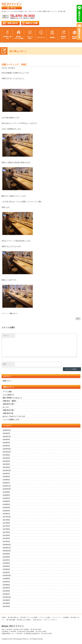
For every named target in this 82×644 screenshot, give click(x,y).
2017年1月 (6, 541)
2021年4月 (6, 464)
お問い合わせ (37, 620)
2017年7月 (6, 526)
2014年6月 (6, 600)
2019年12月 (7, 470)
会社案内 (66, 617)
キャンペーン (57, 617)
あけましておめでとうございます (14, 416)
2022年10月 (7, 449)
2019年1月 (6, 483)
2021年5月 (6, 461)
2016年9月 (6, 554)
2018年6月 (6, 501)
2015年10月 (7, 575)
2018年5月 (6, 504)
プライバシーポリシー (51, 620)
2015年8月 (6, 579)
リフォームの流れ (45, 617)
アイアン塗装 (7, 392)
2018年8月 (6, 495)
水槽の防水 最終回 (9, 401)
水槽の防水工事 (8, 413)
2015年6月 (6, 585)
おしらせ (6, 407)
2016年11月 (7, 548)
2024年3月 (6, 439)
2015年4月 (6, 591)
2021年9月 (6, 455)
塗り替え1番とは (13, 617)
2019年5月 (6, 477)
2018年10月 (7, 489)
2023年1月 (6, 446)
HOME (4, 617)
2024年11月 (7, 436)
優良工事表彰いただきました (12, 398)
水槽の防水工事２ (9, 410)
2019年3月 (6, 480)
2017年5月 (6, 532)
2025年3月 (6, 433)
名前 (4, 364)
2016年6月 (6, 563)
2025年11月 (7, 430)
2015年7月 (6, 582)
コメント (6, 335)
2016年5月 (6, 566)
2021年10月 (7, 452)
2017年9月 (6, 520)
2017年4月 (6, 535)
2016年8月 (6, 557)
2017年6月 (6, 529)
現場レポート (14, 313)
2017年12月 (7, 517)
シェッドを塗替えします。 (12, 419)
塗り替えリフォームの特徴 (29, 617)
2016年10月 (7, 551)
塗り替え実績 (11, 620)
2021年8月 (6, 458)
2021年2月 (6, 467)
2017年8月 (6, 523)
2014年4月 (6, 606)
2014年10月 (7, 597)
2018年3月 (6, 511)
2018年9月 (6, 492)
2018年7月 (6, 498)
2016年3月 (6, 572)
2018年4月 (6, 508)
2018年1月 (6, 514)
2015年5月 (6, 588)
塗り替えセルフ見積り (24, 620)
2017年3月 (6, 538)
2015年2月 (6, 594)
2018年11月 (7, 486)
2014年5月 (6, 603)
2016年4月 (6, 569)
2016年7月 (6, 560)
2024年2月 (6, 443)
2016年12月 (7, 545)
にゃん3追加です (8, 395)
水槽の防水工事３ (9, 404)
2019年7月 (6, 474)
